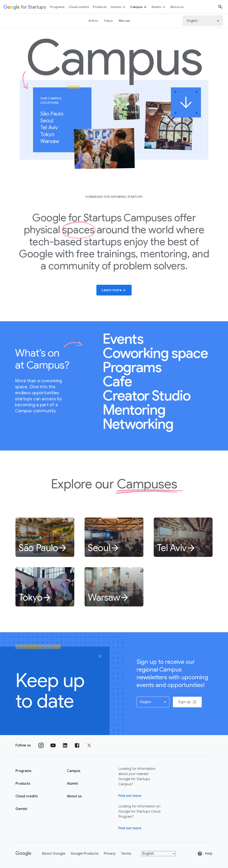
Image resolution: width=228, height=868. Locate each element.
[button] (153, 702)
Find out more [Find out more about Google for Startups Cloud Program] (130, 828)
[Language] (203, 21)
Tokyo (50, 134)
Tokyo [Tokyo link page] (108, 21)
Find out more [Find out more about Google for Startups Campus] (130, 796)
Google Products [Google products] (84, 854)
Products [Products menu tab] (100, 7)
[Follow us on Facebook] (77, 745)
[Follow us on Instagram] (41, 745)
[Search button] (220, 7)
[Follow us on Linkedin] (65, 745)
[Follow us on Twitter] (89, 745)
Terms (126, 854)
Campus (139, 7)
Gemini (119, 7)
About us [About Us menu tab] (177, 7)
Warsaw (52, 141)
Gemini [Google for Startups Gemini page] (21, 809)
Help (205, 854)
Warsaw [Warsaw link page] (124, 21)
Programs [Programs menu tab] (57, 7)
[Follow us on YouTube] (53, 745)
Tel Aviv (51, 128)
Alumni (159, 7)
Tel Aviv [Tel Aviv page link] (92, 21)
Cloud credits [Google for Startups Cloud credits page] (27, 796)
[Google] (24, 854)
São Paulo (54, 114)
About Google (54, 854)
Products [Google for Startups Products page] (23, 784)
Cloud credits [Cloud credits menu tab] (79, 7)
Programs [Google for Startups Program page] (23, 771)
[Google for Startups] (25, 7)
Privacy (110, 854)
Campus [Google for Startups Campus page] (74, 771)
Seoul (49, 121)
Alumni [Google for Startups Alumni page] (72, 784)
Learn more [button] (114, 290)
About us (74, 796)
